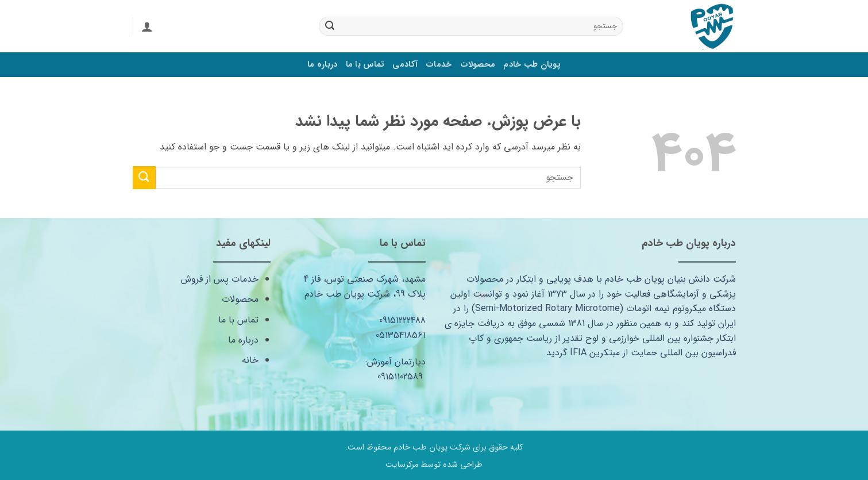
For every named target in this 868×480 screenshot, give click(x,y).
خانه (250, 360)
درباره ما (323, 65)
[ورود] (147, 26)
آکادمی (405, 65)
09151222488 (402, 320)
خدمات (439, 65)
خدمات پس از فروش (220, 279)
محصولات (478, 65)
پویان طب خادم (532, 65)
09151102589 (400, 377)
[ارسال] (330, 26)
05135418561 (401, 335)
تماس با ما (365, 65)
